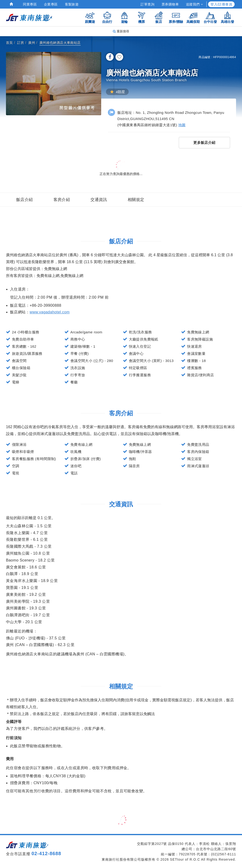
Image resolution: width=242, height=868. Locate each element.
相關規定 (136, 200)
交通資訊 (99, 200)
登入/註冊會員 (221, 4)
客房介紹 (62, 200)
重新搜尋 (121, 31)
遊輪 (124, 17)
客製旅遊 (72, 4)
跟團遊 (90, 17)
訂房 (21, 43)
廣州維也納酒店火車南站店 (60, 43)
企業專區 (51, 4)
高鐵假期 (193, 17)
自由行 (107, 17)
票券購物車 (170, 4)
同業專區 (30, 4)
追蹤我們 (194, 4)
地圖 (182, 125)
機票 (142, 17)
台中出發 (210, 17)
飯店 (159, 17)
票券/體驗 (176, 17)
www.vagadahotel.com (50, 312)
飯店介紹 (25, 200)
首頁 (9, 43)
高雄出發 (227, 17)
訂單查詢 (147, 4)
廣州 (32, 43)
